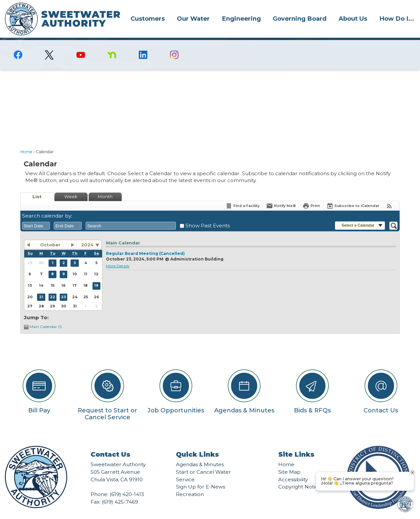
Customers (148, 19)
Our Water (193, 19)
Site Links (296, 443)
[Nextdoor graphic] (112, 44)
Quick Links (197, 443)
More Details (118, 255)
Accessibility (293, 468)
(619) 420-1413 (127, 483)
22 (52, 286)
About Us (353, 19)
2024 (87, 234)
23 (63, 286)
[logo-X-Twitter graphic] (49, 44)
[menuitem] (148, 18)
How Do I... (397, 19)
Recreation (190, 483)
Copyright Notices (301, 476)
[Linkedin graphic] (143, 44)
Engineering (241, 19)
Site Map (289, 461)
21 (41, 286)
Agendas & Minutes (200, 453)
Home (26, 141)
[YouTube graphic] (81, 44)
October (50, 234)
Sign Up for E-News (200, 476)
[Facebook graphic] (18, 44)
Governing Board (300, 19)
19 (96, 274)
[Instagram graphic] (174, 44)
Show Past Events (208, 214)
